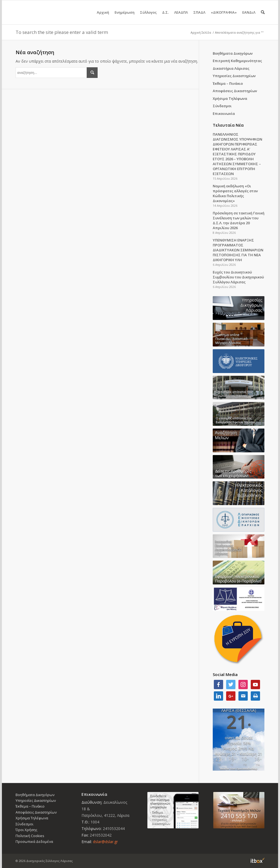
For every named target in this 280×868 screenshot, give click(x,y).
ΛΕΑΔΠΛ (181, 17)
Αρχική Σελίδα (201, 32)
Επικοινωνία (224, 113)
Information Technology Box (258, 860)
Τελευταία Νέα (228, 125)
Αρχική (103, 17)
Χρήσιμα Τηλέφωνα (230, 98)
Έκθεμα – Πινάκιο (228, 83)
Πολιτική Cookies (30, 836)
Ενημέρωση (125, 17)
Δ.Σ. (165, 17)
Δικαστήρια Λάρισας (231, 68)
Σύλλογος (148, 17)
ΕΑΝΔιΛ (249, 17)
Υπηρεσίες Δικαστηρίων (234, 76)
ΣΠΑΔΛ (199, 17)
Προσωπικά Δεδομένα (34, 841)
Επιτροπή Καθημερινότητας (237, 61)
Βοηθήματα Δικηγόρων (233, 53)
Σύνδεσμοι (222, 106)
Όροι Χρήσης (26, 830)
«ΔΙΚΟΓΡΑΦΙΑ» (224, 17)
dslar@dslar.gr (105, 842)
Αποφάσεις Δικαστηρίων (235, 91)
